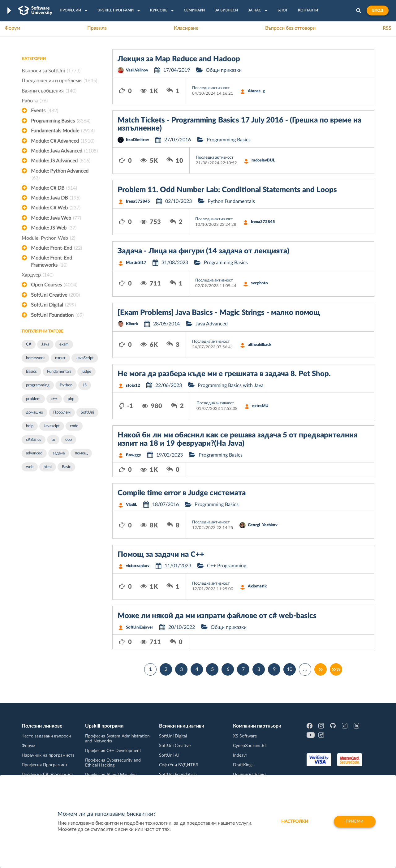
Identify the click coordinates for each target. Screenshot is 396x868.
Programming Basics (61, 121)
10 (290, 669)
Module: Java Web (56, 218)
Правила (97, 28)
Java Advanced (212, 324)
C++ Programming (227, 566)
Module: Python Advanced (60, 175)
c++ (54, 399)
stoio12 (133, 386)
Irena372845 (138, 202)
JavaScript (85, 358)
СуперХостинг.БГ (250, 746)
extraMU (260, 406)
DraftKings (243, 765)
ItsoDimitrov (138, 140)
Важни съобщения (49, 91)
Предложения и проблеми (59, 81)
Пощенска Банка (250, 775)
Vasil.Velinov (137, 70)
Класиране (186, 28)
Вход (378, 11)
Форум (12, 28)
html (48, 467)
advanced (34, 453)
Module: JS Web (54, 228)
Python (66, 385)
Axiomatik (257, 586)
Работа (35, 101)
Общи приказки (224, 70)
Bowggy (133, 455)
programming (38, 385)
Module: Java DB (56, 198)
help (30, 426)
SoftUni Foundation (57, 315)
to (53, 440)
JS (85, 385)
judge (86, 372)
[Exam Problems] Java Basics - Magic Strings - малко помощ (219, 313)
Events (45, 111)
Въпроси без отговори (290, 28)
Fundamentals (59, 372)
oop (69, 440)
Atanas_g (256, 91)
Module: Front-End (56, 248)
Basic (66, 467)
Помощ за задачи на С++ (161, 555)
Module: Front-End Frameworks (52, 262)
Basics (31, 372)
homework (35, 358)
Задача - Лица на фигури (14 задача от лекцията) (203, 251)
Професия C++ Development (113, 751)
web (30, 467)
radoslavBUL (263, 160)
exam (64, 344)
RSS (387, 28)
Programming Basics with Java (231, 385)
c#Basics (34, 440)
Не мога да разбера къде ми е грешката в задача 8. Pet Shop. (224, 374)
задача (59, 453)
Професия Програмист (45, 765)
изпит (60, 358)
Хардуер (38, 275)
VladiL (131, 505)
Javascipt (52, 426)
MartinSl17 (136, 263)
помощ (81, 453)
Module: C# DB (54, 188)
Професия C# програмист (47, 775)
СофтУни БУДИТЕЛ (179, 765)
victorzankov (138, 566)
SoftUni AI (169, 755)
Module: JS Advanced (61, 161)
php (71, 399)
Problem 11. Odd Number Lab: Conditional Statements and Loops (227, 190)
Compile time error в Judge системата (182, 493)
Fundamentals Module (63, 131)
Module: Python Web (48, 238)
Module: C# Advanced (63, 141)
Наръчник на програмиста (48, 755)
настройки (292, 822)
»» (336, 669)
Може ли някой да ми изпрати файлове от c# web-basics (217, 616)
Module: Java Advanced (64, 151)
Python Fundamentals (231, 201)
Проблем (62, 413)
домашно (34, 413)
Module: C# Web (56, 208)
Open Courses (54, 285)
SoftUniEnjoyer (140, 627)
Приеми (354, 822)
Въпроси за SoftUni (51, 71)
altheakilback (260, 345)
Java (45, 344)
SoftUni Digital (53, 305)
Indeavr (240, 755)
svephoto (259, 283)
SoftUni (87, 413)
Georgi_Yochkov (263, 525)
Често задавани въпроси (46, 736)
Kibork (132, 324)
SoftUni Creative (55, 295)
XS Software (245, 736)
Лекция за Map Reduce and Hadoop (179, 59)
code (74, 426)
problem (33, 399)
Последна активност (211, 88)
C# (29, 344)
